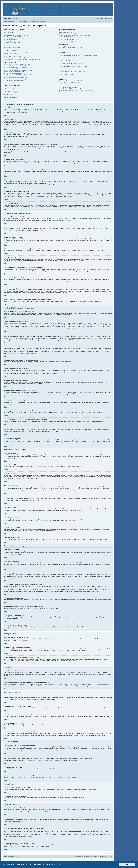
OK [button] (127, 865)
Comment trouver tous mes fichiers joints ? (69, 82)
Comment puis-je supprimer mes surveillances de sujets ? (72, 76)
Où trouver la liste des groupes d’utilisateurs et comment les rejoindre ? (75, 35)
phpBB (83, 261)
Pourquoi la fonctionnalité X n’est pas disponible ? (70, 89)
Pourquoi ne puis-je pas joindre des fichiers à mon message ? (18, 75)
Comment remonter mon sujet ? (11, 82)
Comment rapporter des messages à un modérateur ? (16, 78)
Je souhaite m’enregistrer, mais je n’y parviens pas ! (16, 34)
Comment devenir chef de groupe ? (67, 37)
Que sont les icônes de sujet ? (11, 99)
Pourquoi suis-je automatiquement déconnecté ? (15, 41)
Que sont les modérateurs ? (65, 32)
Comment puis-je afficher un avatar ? (12, 56)
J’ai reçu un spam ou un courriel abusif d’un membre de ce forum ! (74, 49)
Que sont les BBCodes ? (9, 87)
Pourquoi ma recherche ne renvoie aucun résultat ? (71, 62)
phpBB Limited (44, 809)
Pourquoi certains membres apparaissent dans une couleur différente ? (75, 38)
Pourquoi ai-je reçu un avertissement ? (13, 76)
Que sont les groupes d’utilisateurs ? (67, 34)
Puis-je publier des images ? (10, 91)
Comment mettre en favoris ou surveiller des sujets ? (71, 73)
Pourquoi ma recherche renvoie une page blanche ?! (71, 63)
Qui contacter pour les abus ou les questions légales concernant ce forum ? (76, 90)
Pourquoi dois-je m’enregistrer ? (11, 31)
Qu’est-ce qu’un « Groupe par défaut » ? (68, 40)
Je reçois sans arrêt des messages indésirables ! (70, 48)
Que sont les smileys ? (9, 90)
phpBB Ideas (80, 820)
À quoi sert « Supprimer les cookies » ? (13, 42)
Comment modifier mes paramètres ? (12, 48)
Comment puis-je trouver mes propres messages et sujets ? (73, 66)
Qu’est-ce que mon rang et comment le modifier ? (15, 58)
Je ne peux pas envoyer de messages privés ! (70, 46)
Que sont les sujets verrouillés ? (11, 97)
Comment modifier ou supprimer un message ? (15, 66)
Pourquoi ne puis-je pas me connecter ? (13, 37)
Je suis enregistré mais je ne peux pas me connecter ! (16, 35)
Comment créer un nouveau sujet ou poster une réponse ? (17, 64)
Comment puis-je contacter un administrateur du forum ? (72, 92)
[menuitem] (6, 18)
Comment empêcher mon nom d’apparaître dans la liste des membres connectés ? (23, 49)
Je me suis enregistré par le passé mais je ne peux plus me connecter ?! (21, 38)
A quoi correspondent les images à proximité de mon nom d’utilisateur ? (20, 55)
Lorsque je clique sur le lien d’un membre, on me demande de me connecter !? (24, 59)
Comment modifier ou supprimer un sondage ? (14, 72)
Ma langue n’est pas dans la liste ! (12, 53)
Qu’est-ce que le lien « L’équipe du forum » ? (69, 41)
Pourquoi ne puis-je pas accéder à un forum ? (14, 73)
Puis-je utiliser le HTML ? (9, 88)
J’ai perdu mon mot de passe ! (11, 40)
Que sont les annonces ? (9, 94)
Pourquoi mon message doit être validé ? (13, 80)
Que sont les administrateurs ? (66, 31)
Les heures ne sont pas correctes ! (12, 50)
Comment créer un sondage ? (11, 69)
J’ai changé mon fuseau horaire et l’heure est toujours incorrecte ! (19, 52)
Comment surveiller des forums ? (67, 74)
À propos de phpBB (36, 811)
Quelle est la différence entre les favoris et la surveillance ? (73, 71)
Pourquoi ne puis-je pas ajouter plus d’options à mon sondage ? (19, 70)
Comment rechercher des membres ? (68, 65)
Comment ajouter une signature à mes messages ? (16, 67)
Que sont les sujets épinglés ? (11, 96)
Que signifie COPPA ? (9, 32)
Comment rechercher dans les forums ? (68, 61)
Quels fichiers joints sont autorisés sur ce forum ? (70, 81)
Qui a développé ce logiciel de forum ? (68, 87)
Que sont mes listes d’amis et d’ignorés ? (68, 54)
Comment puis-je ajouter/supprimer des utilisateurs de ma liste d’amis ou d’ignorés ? (79, 55)
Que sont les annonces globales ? (12, 93)
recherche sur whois (100, 830)
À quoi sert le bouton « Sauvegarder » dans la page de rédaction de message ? (22, 79)
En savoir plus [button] (56, 865)
